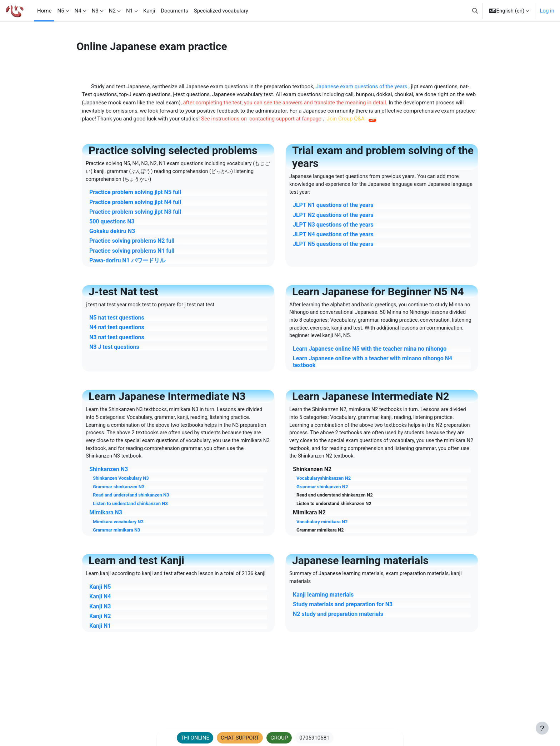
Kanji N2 (100, 630)
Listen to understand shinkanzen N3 (130, 509)
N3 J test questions (114, 349)
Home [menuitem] (44, 11)
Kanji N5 (100, 601)
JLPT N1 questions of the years (333, 207)
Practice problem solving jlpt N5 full (135, 194)
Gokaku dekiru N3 (112, 233)
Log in (547, 11)
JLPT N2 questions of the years (333, 216)
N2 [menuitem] (112, 11)
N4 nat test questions (117, 329)
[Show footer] (542, 728)
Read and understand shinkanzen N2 (335, 501)
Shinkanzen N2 (312, 475)
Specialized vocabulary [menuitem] (221, 11)
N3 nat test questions (117, 339)
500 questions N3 (112, 223)
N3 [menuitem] (95, 11)
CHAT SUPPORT (240, 738)
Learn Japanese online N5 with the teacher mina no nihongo (370, 352)
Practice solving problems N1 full (132, 252)
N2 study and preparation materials (338, 620)
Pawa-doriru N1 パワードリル (127, 262)
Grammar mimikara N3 (117, 536)
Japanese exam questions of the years (362, 87)
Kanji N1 (100, 640)
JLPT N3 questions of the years (333, 226)
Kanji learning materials (323, 601)
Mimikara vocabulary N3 (118, 527)
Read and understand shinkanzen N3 (131, 501)
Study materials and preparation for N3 (343, 611)
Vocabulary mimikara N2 (322, 527)
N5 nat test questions (117, 320)
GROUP (279, 738)
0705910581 (314, 738)
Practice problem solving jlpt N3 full (135, 213)
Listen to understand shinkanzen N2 (334, 509)
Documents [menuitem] (174, 11)
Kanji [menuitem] (149, 11)
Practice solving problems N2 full (132, 242)
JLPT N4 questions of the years (333, 236)
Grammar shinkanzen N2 (322, 492)
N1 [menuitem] (129, 11)
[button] (475, 11)
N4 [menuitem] (78, 11)
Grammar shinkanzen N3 (119, 492)
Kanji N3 (100, 620)
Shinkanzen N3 (109, 475)
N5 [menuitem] (61, 11)
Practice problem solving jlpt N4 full (135, 204)
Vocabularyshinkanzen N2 (324, 484)
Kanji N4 (100, 611)
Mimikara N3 (106, 518)
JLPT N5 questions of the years (333, 245)
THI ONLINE (195, 738)
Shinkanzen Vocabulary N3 (121, 484)
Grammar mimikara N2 (320, 536)
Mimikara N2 (309, 518)
